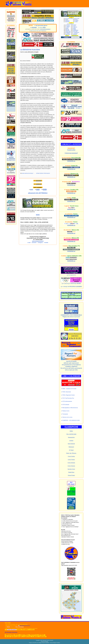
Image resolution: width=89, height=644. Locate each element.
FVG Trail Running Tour (68, 398)
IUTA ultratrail (66, 405)
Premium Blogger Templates (55, 643)
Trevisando (65, 414)
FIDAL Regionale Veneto (69, 395)
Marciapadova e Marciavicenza (70, 408)
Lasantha (47, 643)
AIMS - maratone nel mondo (69, 389)
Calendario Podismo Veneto (47, 640)
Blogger (47, 642)
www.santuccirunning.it (28, 173)
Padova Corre (66, 411)
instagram (40, 243)
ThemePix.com (36, 643)
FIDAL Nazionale (67, 392)
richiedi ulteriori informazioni (43, 173)
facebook (34, 243)
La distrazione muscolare (30, 50)
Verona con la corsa (67, 417)
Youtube (46, 243)
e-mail (29, 243)
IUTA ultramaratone (67, 401)
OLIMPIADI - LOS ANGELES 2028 (71, 420)
